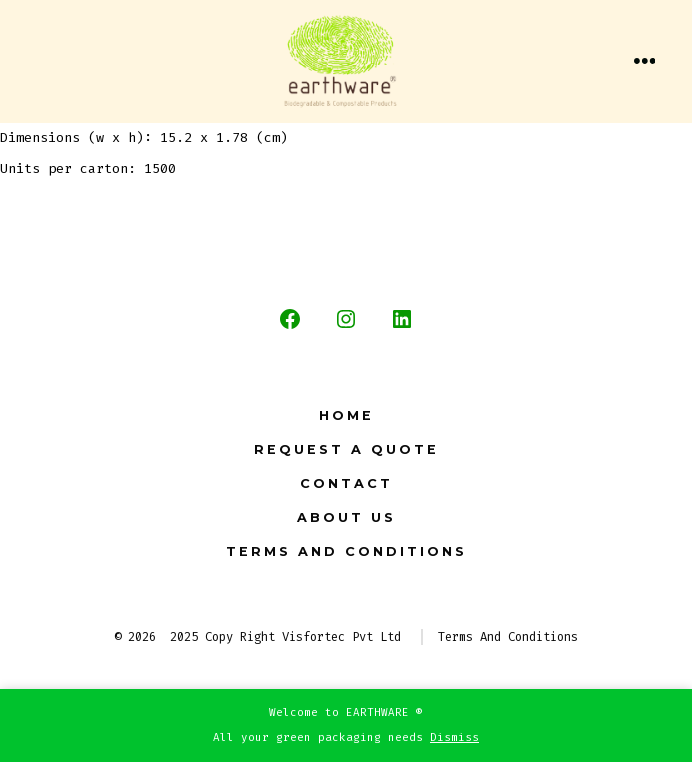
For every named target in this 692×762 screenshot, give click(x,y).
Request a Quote (346, 449)
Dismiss (454, 737)
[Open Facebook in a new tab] (290, 319)
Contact (346, 483)
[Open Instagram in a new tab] (346, 319)
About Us (346, 517)
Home (346, 415)
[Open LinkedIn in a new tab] (402, 319)
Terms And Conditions (346, 551)
